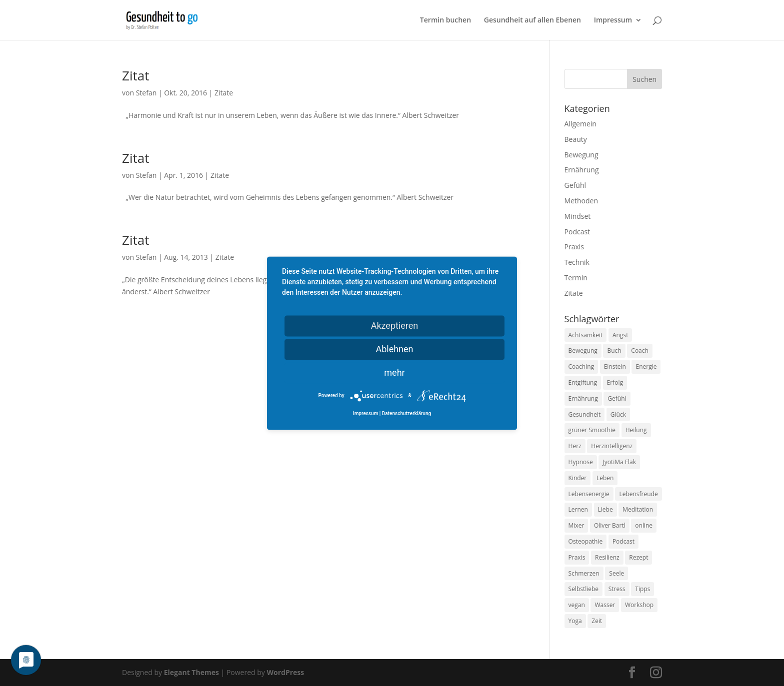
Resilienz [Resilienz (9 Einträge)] (607, 557)
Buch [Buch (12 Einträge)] (614, 350)
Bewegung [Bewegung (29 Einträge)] (583, 350)
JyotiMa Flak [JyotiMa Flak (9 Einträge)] (619, 462)
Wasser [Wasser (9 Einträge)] (605, 605)
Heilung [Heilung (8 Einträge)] (636, 430)
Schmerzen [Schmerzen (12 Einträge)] (584, 573)
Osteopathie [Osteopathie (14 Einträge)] (586, 541)
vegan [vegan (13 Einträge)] (577, 605)
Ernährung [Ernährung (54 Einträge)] (583, 398)
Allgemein (580, 124)
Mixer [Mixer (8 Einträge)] (576, 525)
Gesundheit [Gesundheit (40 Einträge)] (585, 414)
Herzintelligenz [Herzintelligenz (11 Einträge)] (612, 446)
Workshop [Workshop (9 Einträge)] (639, 605)
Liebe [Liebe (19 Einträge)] (605, 509)
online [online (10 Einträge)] (644, 525)
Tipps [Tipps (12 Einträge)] (642, 589)
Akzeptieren (395, 326)
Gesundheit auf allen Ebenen (532, 20)
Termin (576, 278)
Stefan (146, 93)
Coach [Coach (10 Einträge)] (640, 350)
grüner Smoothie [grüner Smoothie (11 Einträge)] (592, 430)
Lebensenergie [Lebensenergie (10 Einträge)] (589, 494)
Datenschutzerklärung (406, 413)
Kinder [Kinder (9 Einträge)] (578, 478)
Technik (577, 262)
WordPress (285, 672)
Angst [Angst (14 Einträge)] (620, 335)
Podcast (577, 232)
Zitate (224, 93)
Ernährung (582, 170)
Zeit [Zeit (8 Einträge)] (597, 621)
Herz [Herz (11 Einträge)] (575, 446)
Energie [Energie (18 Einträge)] (646, 366)
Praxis (574, 247)
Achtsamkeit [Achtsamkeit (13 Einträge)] (586, 335)
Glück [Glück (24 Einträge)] (618, 414)
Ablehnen (394, 349)
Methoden (581, 201)
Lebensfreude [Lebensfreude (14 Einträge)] (638, 494)
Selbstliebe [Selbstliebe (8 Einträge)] (584, 589)
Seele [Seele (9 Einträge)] (616, 573)
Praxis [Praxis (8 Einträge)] (577, 557)
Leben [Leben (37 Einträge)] (605, 478)
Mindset (578, 216)
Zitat (135, 75)
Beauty (576, 139)
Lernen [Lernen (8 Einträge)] (578, 509)
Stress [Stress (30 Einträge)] (617, 589)
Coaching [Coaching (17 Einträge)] (581, 366)
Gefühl (575, 185)
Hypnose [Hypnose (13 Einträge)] (581, 462)
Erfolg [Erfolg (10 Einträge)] (615, 382)
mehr (394, 372)
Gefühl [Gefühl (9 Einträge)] (617, 398)
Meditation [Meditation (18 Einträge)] (638, 509)
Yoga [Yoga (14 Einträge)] (575, 621)
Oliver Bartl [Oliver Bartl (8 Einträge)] (610, 525)
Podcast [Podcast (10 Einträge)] (623, 541)
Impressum (613, 20)
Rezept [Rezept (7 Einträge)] (638, 557)
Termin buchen (445, 20)
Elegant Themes (191, 672)
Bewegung (581, 155)
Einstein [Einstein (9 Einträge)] (615, 366)
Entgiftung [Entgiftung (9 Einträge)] (583, 382)
